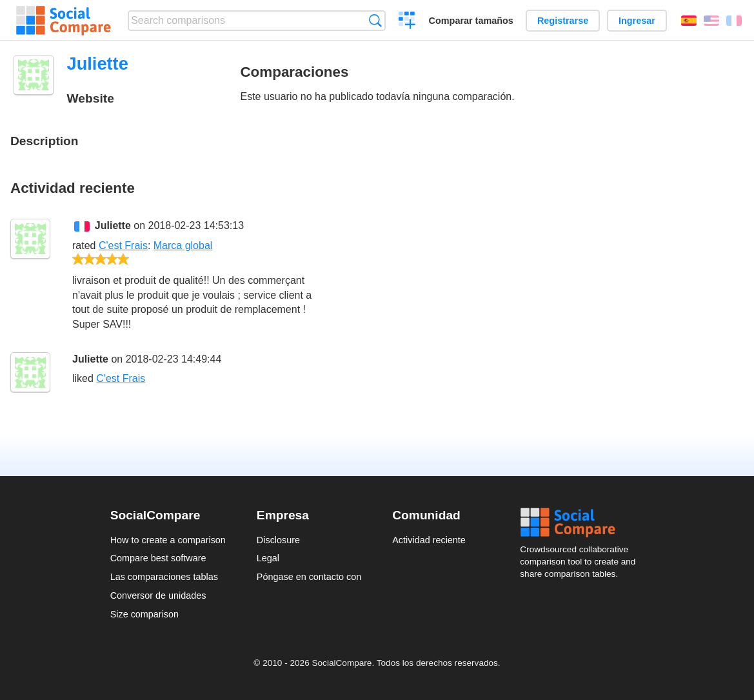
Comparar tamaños (471, 21)
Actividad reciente (429, 540)
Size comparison (144, 614)
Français (734, 21)
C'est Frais (123, 245)
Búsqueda (375, 20)
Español (689, 21)
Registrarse (563, 21)
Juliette (113, 225)
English (711, 21)
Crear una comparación (407, 22)
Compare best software (158, 558)
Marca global (183, 245)
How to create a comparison (168, 540)
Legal (268, 558)
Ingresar (637, 21)
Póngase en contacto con (309, 577)
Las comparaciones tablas (164, 577)
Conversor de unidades (158, 595)
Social (582, 523)
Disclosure (278, 540)
